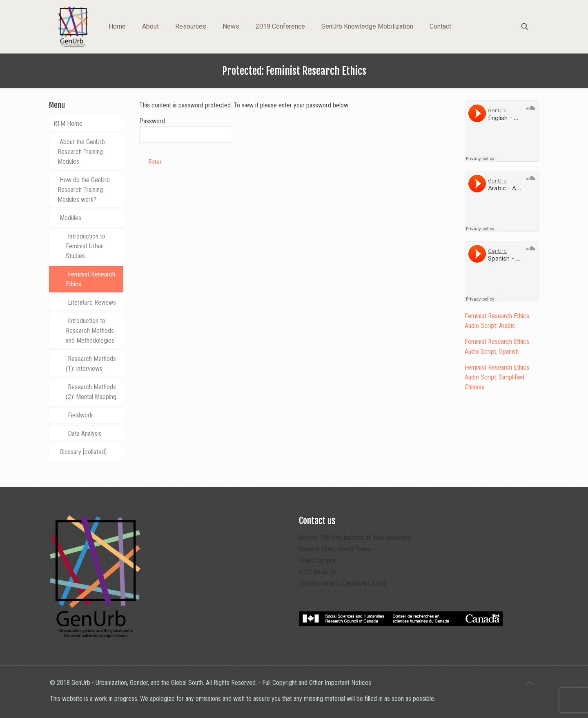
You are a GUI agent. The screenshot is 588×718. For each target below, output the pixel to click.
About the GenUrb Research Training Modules (81, 152)
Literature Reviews (92, 302)
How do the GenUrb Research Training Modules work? (84, 190)
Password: (186, 130)
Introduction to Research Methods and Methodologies (90, 331)
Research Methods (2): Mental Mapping (91, 392)
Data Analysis (85, 434)
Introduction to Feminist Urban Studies (86, 246)
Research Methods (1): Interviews (91, 364)
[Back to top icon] (530, 683)
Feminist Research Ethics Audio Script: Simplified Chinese (497, 377)
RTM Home (68, 124)
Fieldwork (80, 415)
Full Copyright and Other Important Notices (317, 683)
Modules (70, 218)
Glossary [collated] (83, 452)
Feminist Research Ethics (90, 279)
